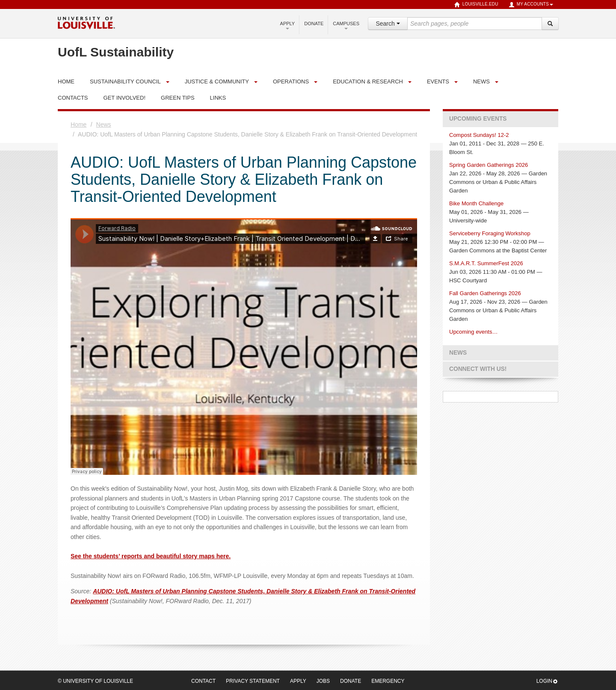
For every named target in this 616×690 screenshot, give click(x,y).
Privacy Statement (253, 681)
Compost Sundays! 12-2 (479, 135)
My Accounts (531, 5)
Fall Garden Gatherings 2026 (485, 293)
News (481, 81)
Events (438, 81)
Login (547, 681)
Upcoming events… (473, 332)
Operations (291, 81)
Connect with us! (478, 369)
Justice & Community (217, 81)
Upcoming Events (478, 119)
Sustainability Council (125, 81)
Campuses (346, 25)
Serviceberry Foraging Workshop (490, 233)
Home (78, 124)
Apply (288, 25)
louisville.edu (476, 5)
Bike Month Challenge (476, 203)
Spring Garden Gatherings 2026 (489, 165)
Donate (314, 24)
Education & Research (368, 81)
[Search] (550, 24)
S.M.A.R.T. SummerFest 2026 (486, 263)
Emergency (388, 681)
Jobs (323, 681)
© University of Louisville (95, 681)
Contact (203, 681)
